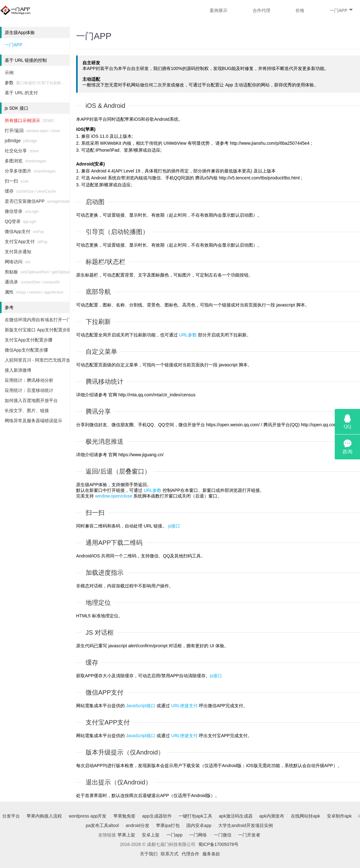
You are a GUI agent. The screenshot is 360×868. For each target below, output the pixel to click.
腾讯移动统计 (105, 382)
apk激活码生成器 (236, 816)
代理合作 (190, 854)
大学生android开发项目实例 (246, 825)
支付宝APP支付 (108, 722)
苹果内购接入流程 (44, 816)
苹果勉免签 (124, 816)
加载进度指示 (105, 573)
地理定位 (98, 603)
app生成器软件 (157, 816)
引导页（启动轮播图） (117, 232)
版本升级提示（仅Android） (125, 752)
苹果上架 (126, 835)
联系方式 (170, 854)
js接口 (174, 526)
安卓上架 (151, 835)
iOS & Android (105, 106)
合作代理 (261, 10)
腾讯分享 (98, 411)
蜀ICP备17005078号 (219, 844)
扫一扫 (95, 513)
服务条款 (211, 854)
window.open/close (114, 496)
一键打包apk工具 (195, 816)
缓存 (92, 662)
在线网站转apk (306, 816)
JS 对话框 (100, 632)
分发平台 (11, 816)
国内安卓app (199, 825)
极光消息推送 (105, 441)
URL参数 (188, 335)
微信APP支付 (105, 692)
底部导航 (98, 292)
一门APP (341, 10)
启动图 (95, 202)
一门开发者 (249, 835)
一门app (174, 835)
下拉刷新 (98, 322)
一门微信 (223, 835)
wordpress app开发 (88, 816)
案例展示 (219, 10)
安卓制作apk (339, 816)
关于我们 (149, 854)
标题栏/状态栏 (105, 262)
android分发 (138, 825)
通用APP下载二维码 (114, 543)
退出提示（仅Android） (119, 782)
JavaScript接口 (141, 706)
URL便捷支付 (184, 706)
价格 (300, 10)
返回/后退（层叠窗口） (118, 471)
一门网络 (198, 835)
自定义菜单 (101, 352)
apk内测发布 (272, 816)
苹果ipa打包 (168, 825)
